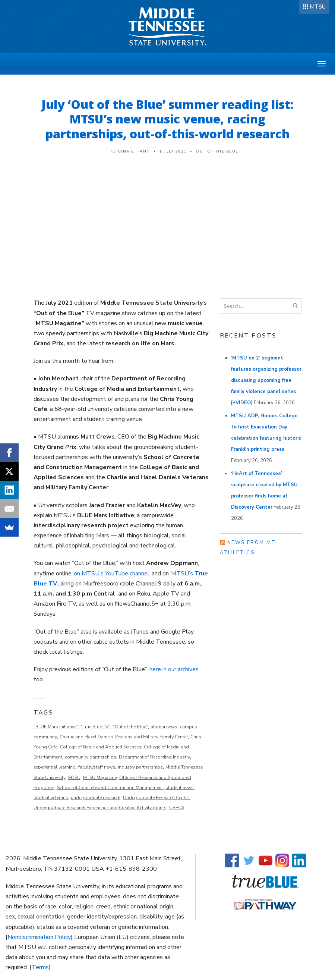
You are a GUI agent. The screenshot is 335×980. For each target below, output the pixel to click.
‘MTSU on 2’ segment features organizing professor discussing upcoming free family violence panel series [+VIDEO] (266, 380)
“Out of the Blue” (130, 727)
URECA (177, 808)
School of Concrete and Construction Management (110, 788)
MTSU (318, 7)
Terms (40, 967)
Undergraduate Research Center (156, 798)
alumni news (164, 727)
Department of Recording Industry (154, 757)
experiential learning (55, 767)
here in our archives (174, 669)
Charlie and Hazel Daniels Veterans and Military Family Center (124, 737)
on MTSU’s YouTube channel (112, 574)
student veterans (51, 798)
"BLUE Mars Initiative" (56, 727)
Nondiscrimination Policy (39, 937)
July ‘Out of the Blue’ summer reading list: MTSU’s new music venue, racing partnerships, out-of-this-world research (167, 119)
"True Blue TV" (96, 727)
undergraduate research (96, 798)
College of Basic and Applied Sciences (101, 747)
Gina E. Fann (134, 151)
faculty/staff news (97, 767)
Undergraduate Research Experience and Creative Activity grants (100, 808)
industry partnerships (140, 767)
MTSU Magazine (100, 778)
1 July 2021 (173, 151)
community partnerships (91, 757)
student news (180, 788)
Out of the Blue (217, 151)
